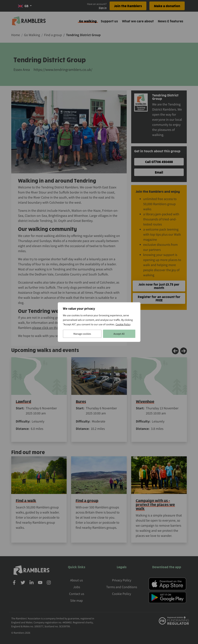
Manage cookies (82, 334)
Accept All (119, 334)
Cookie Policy (123, 324)
